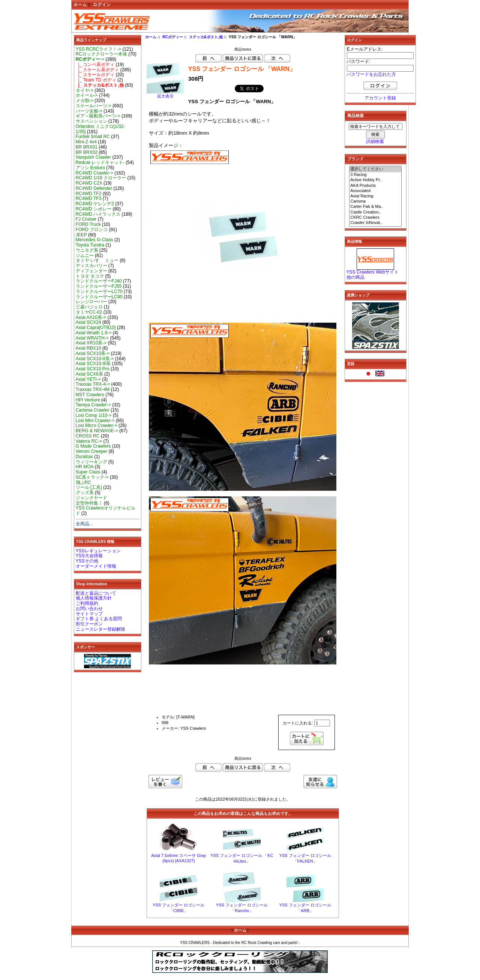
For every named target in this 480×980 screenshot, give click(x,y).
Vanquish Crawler (94, 157)
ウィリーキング (91, 462)
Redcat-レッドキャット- (100, 162)
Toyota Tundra (90, 245)
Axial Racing (375, 196)
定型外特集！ (89, 503)
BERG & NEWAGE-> (97, 431)
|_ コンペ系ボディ (95, 65)
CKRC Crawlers (375, 218)
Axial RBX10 (88, 348)
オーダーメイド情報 (96, 566)
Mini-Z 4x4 (86, 142)
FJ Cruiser (86, 219)
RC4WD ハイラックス (98, 214)
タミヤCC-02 (89, 312)
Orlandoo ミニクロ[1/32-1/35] (100, 129)
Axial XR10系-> (91, 343)
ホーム (80, 5)
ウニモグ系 (87, 250)
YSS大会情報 (89, 556)
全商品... (84, 524)
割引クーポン (89, 624)
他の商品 (355, 277)
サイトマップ (89, 614)
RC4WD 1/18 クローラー (101, 178)
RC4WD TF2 (89, 194)
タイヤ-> (85, 90)
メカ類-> (85, 101)
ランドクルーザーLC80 (99, 297)
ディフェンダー (91, 271)
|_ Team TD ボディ (96, 80)
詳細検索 (375, 141)
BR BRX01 (87, 147)
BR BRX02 (87, 152)
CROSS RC (88, 436)
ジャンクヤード (91, 498)
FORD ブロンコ (92, 230)
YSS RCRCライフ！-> (99, 49)
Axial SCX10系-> (93, 353)
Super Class (88, 472)
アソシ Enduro (90, 168)
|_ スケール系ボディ (97, 70)
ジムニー (85, 256)
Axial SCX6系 (89, 374)
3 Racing (375, 175)
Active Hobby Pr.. (375, 180)
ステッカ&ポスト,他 (206, 37)
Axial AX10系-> (91, 317)
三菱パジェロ (89, 307)
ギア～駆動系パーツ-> (98, 116)
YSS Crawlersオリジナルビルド (106, 511)
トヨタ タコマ (90, 276)
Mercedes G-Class (94, 240)
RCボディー (173, 37)
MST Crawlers (90, 395)
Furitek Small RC (93, 137)
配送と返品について (96, 593)
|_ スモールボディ (95, 75)
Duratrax (84, 457)
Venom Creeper (92, 451)
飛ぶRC (83, 482)
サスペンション (91, 121)
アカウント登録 (380, 98)
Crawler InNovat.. (375, 223)
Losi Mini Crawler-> (95, 421)
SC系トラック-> (92, 477)
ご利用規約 (87, 603)
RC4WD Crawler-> (94, 173)
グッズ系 (85, 493)
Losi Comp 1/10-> (94, 415)
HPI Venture (88, 400)
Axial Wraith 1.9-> (94, 333)
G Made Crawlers (93, 446)
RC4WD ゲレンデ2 (95, 204)
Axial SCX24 (88, 322)
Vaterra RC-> (89, 441)
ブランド (355, 159)
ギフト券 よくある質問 (99, 619)
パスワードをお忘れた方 (371, 74)
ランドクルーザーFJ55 (99, 286)
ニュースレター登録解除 (100, 629)
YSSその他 (87, 561)
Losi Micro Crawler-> (97, 425)
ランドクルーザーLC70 (99, 292)
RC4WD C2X (89, 183)
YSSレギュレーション (98, 551)
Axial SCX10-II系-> (95, 359)
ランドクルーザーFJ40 (99, 281)
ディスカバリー (91, 266)
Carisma (375, 201)
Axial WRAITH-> (92, 338)
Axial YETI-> (88, 379)
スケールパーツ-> (94, 106)
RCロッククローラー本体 (101, 54)
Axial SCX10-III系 (93, 364)
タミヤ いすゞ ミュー (97, 260)
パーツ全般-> (89, 111)
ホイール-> (87, 95)
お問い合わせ (89, 609)
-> (90, 59)
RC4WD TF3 (89, 198)
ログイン (102, 5)
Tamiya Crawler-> (93, 405)
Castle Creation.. (375, 212)
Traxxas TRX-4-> (93, 384)
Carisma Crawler (93, 410)
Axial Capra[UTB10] (96, 328)
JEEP (81, 235)
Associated (375, 191)
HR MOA (85, 467)
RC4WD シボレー (94, 209)
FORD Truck (88, 224)
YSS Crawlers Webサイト (373, 272)
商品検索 (355, 116)
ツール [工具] (89, 487)
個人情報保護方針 (94, 598)
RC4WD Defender (94, 188)
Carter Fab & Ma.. (375, 207)
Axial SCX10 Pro (93, 369)
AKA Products (375, 186)
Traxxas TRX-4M (93, 389)
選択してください (375, 169)
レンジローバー (91, 302)
